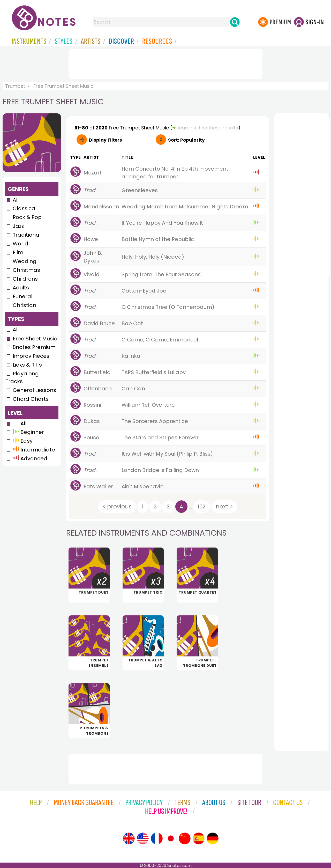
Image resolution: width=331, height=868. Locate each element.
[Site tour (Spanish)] (199, 838)
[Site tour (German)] (213, 838)
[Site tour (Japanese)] (171, 838)
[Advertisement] (165, 63)
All (16, 200)
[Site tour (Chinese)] (185, 838)
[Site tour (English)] (129, 838)
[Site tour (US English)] (143, 838)
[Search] (235, 22)
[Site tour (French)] (157, 838)
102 (202, 507)
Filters (106, 140)
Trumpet (15, 86)
